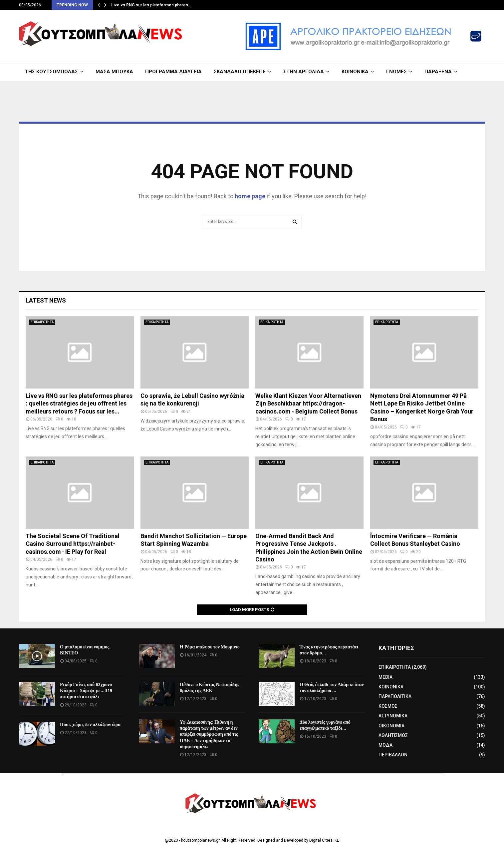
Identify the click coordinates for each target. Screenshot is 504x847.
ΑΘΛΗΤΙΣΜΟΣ (393, 735)
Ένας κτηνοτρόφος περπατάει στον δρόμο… (329, 650)
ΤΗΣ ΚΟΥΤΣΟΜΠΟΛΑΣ (51, 72)
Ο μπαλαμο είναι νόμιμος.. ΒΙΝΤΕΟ (85, 650)
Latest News (46, 300)
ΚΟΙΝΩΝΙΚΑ (355, 72)
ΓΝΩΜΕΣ (396, 72)
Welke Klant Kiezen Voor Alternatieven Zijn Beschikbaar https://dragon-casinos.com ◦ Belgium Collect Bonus (308, 404)
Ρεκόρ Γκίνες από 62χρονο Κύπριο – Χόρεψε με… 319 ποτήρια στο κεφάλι (86, 691)
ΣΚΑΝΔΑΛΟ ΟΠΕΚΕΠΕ (240, 72)
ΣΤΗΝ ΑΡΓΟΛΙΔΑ (304, 72)
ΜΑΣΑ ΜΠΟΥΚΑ (114, 72)
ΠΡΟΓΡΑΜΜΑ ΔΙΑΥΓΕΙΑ (173, 72)
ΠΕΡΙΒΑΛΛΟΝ (393, 755)
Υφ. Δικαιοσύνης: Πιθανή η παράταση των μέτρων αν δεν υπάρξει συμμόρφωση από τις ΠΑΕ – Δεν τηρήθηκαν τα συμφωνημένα (209, 734)
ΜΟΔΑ (385, 745)
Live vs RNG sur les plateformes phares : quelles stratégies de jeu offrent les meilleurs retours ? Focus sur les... (79, 404)
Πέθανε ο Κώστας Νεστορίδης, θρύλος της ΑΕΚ (210, 688)
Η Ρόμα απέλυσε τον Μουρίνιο (210, 647)
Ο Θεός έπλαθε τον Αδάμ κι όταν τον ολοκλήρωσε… (332, 688)
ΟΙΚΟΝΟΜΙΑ (391, 726)
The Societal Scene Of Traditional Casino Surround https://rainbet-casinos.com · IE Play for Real (73, 544)
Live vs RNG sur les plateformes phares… (151, 5)
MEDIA (385, 677)
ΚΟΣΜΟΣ (388, 706)
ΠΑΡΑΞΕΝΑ (438, 72)
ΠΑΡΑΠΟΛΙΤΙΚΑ (395, 696)
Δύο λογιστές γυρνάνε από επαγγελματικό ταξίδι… (325, 725)
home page (250, 196)
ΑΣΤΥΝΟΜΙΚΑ (393, 716)
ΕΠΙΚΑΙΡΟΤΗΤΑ (42, 322)
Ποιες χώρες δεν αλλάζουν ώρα (90, 725)
